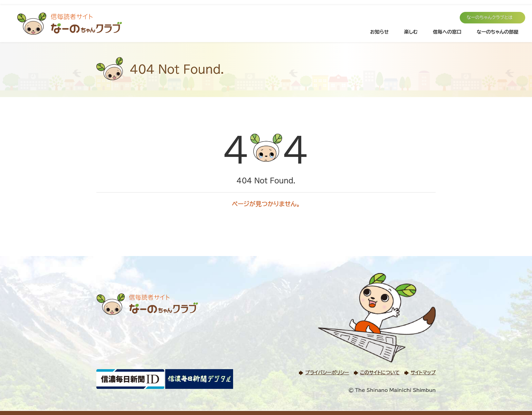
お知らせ (379, 32)
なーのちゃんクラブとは (490, 17)
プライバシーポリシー (327, 373)
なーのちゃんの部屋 (498, 32)
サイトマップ (423, 373)
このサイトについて (380, 373)
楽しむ (411, 32)
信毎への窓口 (447, 32)
